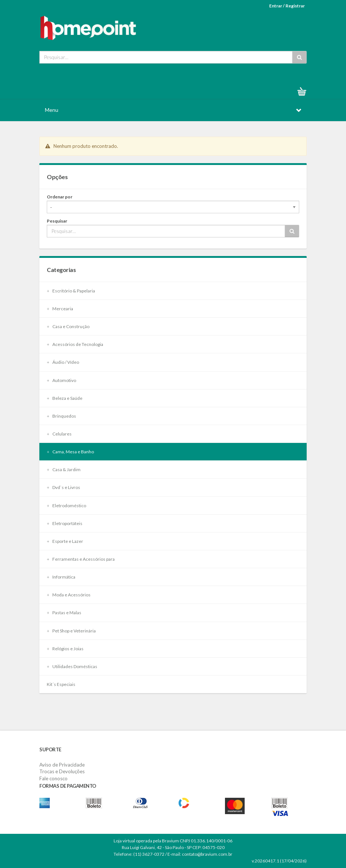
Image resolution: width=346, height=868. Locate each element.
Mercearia (60, 309)
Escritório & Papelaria (71, 291)
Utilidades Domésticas (72, 666)
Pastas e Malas (64, 613)
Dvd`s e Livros (63, 487)
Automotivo (61, 380)
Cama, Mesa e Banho (70, 452)
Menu (52, 110)
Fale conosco (53, 778)
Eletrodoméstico (66, 506)
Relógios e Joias (65, 649)
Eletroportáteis (65, 523)
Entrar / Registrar (287, 6)
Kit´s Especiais (61, 684)
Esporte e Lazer (65, 541)
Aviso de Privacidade (62, 765)
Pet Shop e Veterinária (71, 631)
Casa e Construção (68, 326)
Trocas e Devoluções (62, 771)
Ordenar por (60, 197)
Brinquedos (61, 416)
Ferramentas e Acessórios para (81, 559)
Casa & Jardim (64, 469)
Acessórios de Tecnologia (75, 344)
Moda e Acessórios (69, 595)
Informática (61, 577)
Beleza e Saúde (65, 398)
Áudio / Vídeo (63, 362)
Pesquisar (57, 221)
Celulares (59, 434)
